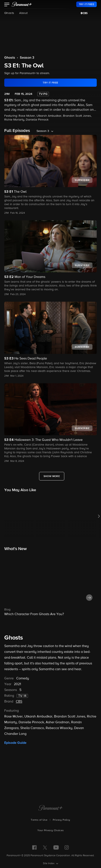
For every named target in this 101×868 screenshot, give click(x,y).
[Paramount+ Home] (50, 808)
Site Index (49, 864)
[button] (7, 5)
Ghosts (9, 13)
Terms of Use (39, 820)
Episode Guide (15, 743)
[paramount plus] (22, 4)
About (23, 13)
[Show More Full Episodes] (52, 476)
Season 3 (27, 58)
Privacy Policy (61, 820)
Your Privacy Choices (51, 831)
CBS (19, 702)
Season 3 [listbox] (43, 131)
